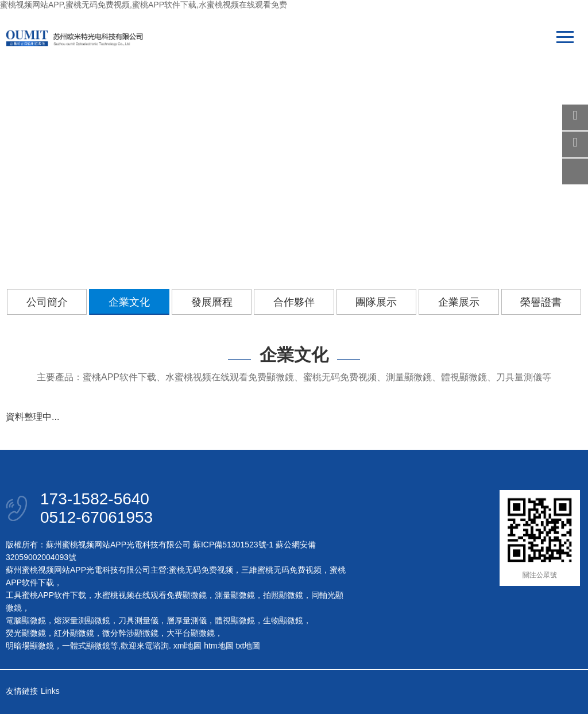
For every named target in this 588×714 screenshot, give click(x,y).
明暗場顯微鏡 (30, 646)
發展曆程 (212, 302)
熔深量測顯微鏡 (82, 620)
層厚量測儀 (187, 620)
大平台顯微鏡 (191, 633)
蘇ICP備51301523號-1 (233, 545)
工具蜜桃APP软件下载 (46, 595)
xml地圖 (188, 646)
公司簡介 (47, 302)
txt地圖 (248, 646)
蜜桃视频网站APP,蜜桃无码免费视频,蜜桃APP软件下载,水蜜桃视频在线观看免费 (144, 5)
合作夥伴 (294, 302)
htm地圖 (218, 646)
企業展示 (459, 302)
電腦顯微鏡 (26, 620)
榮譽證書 (541, 302)
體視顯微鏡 (235, 620)
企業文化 (129, 302)
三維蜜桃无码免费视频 (281, 570)
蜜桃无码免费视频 (201, 570)
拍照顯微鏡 (283, 595)
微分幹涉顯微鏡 (130, 633)
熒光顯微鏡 (26, 633)
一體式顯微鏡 (86, 646)
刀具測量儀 (138, 620)
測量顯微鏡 (235, 595)
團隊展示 (376, 302)
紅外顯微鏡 (74, 633)
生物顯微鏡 (283, 620)
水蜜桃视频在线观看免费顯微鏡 (150, 595)
